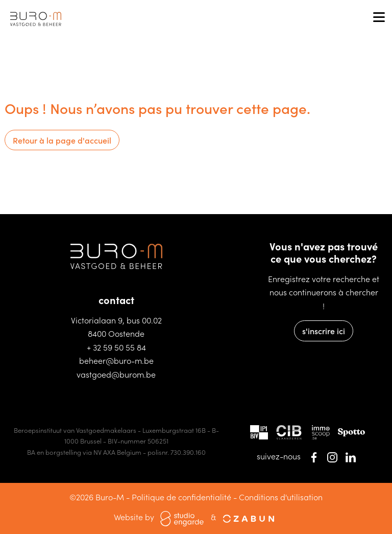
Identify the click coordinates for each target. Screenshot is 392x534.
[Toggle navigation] (379, 18)
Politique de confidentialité (181, 497)
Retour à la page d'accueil (62, 140)
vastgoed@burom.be (116, 374)
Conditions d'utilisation (281, 497)
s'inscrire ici (324, 331)
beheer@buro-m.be (116, 360)
